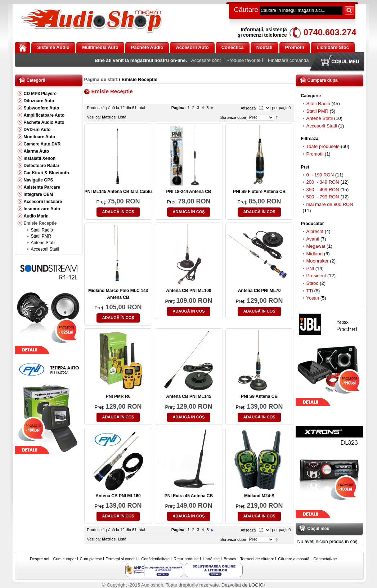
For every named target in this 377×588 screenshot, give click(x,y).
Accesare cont (206, 60)
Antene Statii (320, 118)
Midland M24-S (259, 496)
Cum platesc (91, 559)
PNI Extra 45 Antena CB (189, 496)
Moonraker (318, 261)
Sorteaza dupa (233, 117)
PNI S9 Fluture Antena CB (259, 192)
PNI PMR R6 (118, 396)
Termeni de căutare (257, 559)
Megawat (316, 246)
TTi (310, 291)
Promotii (315, 154)
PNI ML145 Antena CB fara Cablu (118, 192)
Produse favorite (244, 60)
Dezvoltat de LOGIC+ (244, 585)
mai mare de (330, 204)
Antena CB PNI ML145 (188, 396)
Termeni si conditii (122, 559)
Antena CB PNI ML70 (259, 291)
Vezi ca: (94, 117)
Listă (122, 117)
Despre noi (39, 559)
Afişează (248, 108)
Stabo (313, 283)
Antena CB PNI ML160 (118, 496)
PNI (310, 268)
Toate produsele (323, 146)
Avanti (313, 239)
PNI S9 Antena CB (259, 396)
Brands (230, 559)
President (316, 276)
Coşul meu (338, 62)
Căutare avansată (294, 559)
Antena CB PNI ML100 (188, 291)
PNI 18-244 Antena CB (189, 192)
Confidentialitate (155, 559)
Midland (315, 254)
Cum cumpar (65, 559)
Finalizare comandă (288, 60)
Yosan (313, 298)
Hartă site (211, 559)
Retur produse (186, 559)
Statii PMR (317, 111)
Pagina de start (101, 79)
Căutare (246, 10)
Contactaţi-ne (325, 559)
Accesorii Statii (322, 126)
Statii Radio (318, 104)
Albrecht (315, 231)
